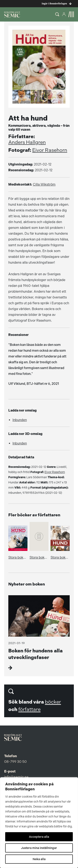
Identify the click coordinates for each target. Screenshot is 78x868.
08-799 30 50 (15, 762)
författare (29, 709)
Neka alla (39, 859)
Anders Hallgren (27, 142)
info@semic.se (16, 777)
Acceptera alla (39, 837)
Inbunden (20, 420)
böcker (53, 702)
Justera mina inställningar (39, 848)
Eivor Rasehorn (50, 150)
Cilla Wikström (44, 184)
